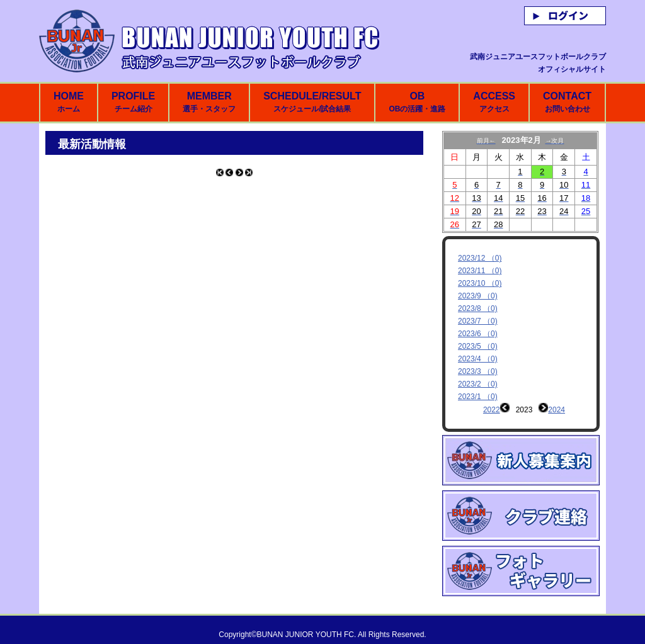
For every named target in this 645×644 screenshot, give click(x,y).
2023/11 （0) (480, 271)
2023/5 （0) (478, 346)
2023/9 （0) (478, 296)
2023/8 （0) (478, 308)
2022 (492, 410)
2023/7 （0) (478, 321)
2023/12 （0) (480, 258)
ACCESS (494, 102)
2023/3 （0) (478, 371)
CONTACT (567, 102)
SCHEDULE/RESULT (312, 102)
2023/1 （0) (478, 397)
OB (417, 102)
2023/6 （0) (478, 334)
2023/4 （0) (478, 359)
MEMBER (209, 102)
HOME (69, 102)
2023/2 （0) (478, 384)
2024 (557, 410)
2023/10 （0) (480, 283)
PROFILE (133, 102)
